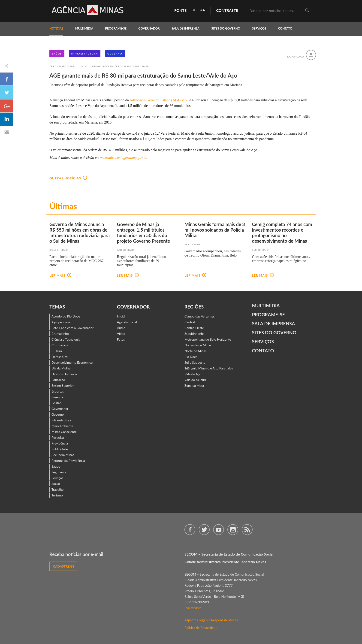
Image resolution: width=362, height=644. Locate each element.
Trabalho (58, 489)
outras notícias (68, 178)
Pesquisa (58, 437)
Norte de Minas (195, 351)
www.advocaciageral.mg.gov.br (123, 158)
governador (149, 28)
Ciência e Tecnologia (66, 339)
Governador (60, 409)
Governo (115, 54)
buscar (307, 11)
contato (285, 28)
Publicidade (60, 449)
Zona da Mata (194, 385)
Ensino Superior (63, 385)
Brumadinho (60, 334)
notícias (56, 28)
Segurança (59, 472)
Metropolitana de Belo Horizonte (208, 339)
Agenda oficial (127, 322)
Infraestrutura (85, 54)
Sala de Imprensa (186, 28)
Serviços (259, 28)
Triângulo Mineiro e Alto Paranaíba (209, 368)
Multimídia (266, 305)
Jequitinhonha (195, 334)
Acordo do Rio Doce (66, 316)
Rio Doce (191, 357)
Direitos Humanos (64, 374)
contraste (227, 10)
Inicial (121, 316)
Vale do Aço (193, 374)
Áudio (121, 328)
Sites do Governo (226, 28)
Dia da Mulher (62, 368)
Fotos (121, 339)
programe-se (116, 28)
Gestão (57, 403)
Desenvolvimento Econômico (72, 362)
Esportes (58, 391)
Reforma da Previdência (68, 461)
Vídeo (121, 334)
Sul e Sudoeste (195, 362)
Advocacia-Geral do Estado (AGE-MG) (159, 100)
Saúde (57, 54)
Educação (58, 380)
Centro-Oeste (194, 328)
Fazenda (57, 397)
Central (190, 322)
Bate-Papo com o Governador (72, 328)
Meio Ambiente (62, 426)
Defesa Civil (60, 357)
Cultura (57, 351)
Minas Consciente (64, 432)
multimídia (84, 28)
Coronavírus (60, 345)
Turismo (57, 495)
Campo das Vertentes (200, 316)
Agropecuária (61, 322)
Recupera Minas (63, 455)
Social (56, 484)
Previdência (60, 443)
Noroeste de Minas (198, 345)
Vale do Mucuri (195, 380)
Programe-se (269, 314)
